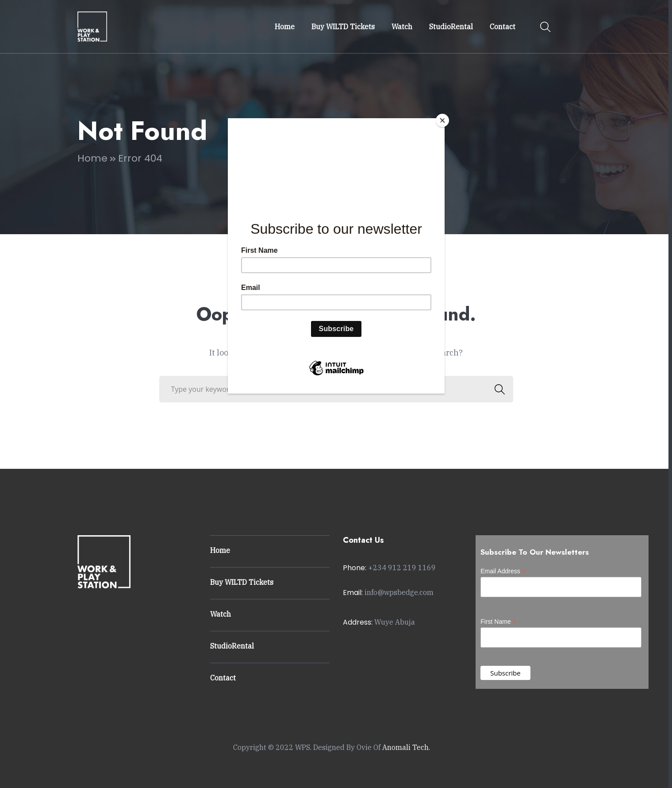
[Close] (442, 120)
